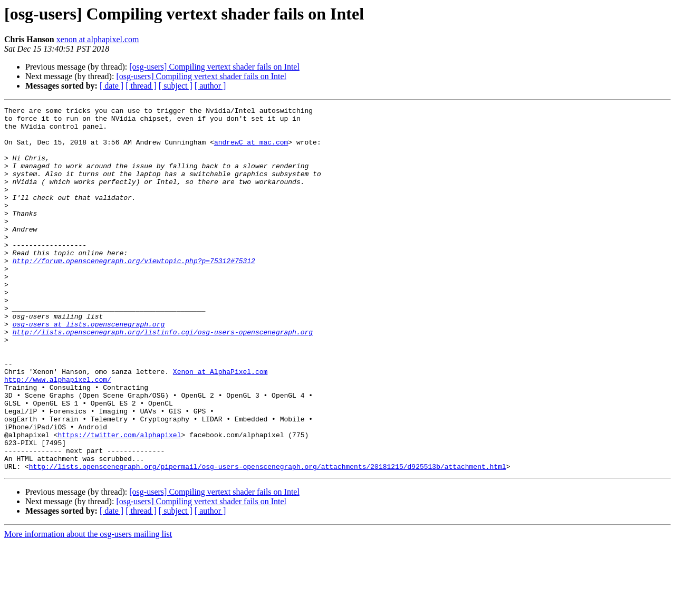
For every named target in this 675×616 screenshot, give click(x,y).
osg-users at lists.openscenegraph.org (89, 368)
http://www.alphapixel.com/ (58, 435)
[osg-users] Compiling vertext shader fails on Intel (214, 67)
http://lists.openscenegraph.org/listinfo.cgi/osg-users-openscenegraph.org (163, 378)
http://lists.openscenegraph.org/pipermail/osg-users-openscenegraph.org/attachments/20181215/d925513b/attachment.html (268, 539)
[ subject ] (176, 86)
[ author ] (210, 86)
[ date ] (112, 86)
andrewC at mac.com (251, 150)
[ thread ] (141, 86)
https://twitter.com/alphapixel (119, 501)
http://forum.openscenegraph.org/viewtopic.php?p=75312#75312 (134, 292)
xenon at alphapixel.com (98, 39)
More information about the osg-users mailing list (88, 607)
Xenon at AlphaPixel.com (220, 425)
